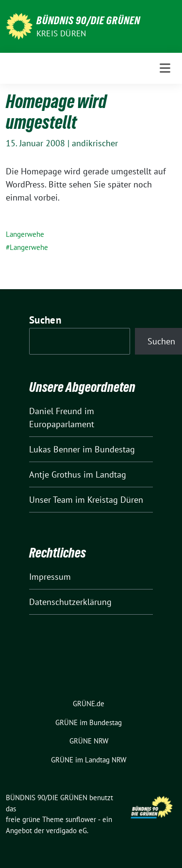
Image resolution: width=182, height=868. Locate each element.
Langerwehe (25, 234)
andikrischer (95, 143)
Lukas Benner (55, 449)
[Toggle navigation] (165, 68)
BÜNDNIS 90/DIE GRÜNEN (88, 20)
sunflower (81, 819)
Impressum (50, 577)
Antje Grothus (55, 474)
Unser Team (51, 500)
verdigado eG (66, 830)
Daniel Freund (56, 411)
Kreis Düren (61, 33)
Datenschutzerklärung (70, 602)
